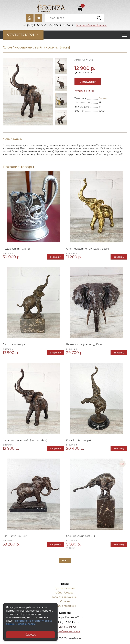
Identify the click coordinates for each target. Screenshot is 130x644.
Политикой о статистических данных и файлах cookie (29, 622)
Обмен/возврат (65, 593)
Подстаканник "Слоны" (17, 249)
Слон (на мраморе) (15, 344)
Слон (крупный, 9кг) (15, 536)
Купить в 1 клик (84, 91)
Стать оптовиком (65, 606)
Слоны (103, 98)
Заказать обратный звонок (91, 25)
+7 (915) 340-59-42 (65, 627)
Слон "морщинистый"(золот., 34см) (88, 249)
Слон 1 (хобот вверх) (79, 440)
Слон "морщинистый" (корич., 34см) (25, 440)
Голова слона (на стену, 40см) (84, 344)
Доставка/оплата (65, 588)
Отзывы (65, 601)
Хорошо (30, 635)
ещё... (65, 560)
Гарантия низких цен (65, 597)
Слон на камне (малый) (81, 536)
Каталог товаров (21, 35)
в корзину (88, 82)
